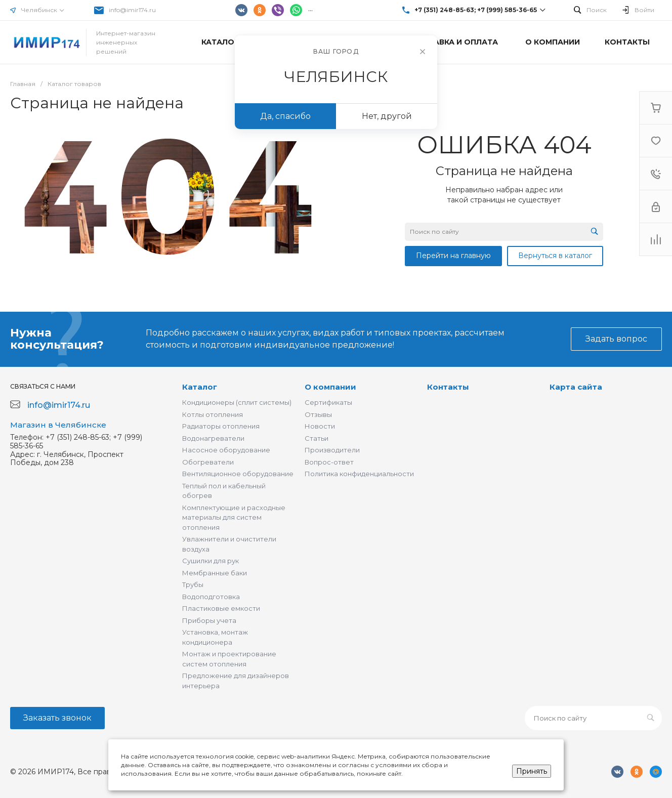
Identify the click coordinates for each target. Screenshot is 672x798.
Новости (320, 426)
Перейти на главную (453, 256)
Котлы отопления (213, 414)
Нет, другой (387, 116)
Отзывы (318, 414)
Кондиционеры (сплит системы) (237, 402)
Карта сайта (576, 387)
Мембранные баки (215, 573)
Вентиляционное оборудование (238, 474)
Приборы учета (209, 620)
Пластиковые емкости (221, 608)
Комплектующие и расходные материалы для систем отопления (234, 517)
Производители (332, 450)
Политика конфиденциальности (359, 474)
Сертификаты (328, 402)
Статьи (317, 438)
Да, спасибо (285, 116)
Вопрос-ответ (329, 462)
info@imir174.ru (132, 10)
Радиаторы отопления (221, 426)
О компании (330, 387)
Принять (532, 771)
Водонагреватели (213, 438)
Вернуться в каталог (555, 256)
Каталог (200, 387)
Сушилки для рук (211, 561)
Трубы (193, 584)
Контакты (448, 387)
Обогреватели (208, 462)
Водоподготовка (211, 597)
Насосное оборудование (226, 450)
